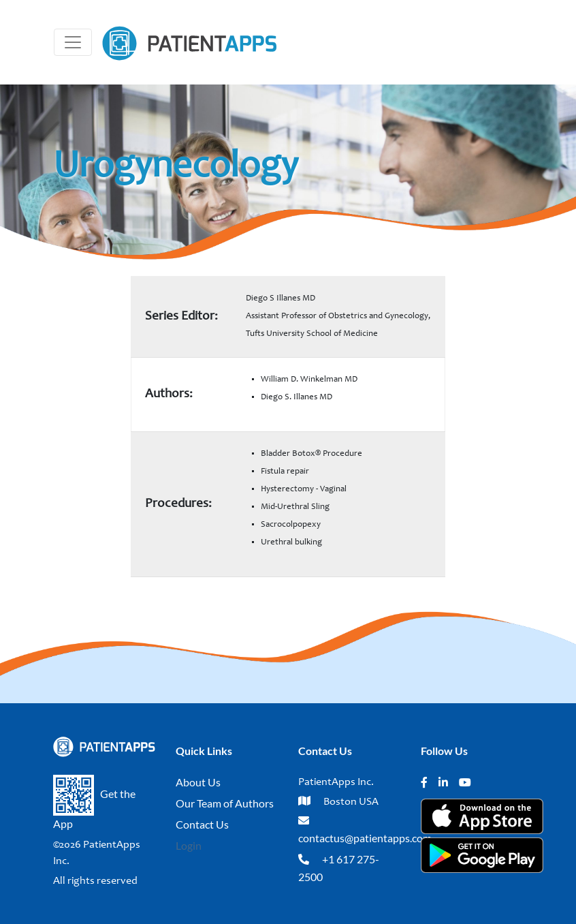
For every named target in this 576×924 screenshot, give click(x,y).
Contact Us (202, 824)
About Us (198, 782)
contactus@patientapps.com (365, 838)
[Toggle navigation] (73, 42)
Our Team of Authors (225, 803)
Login (189, 845)
